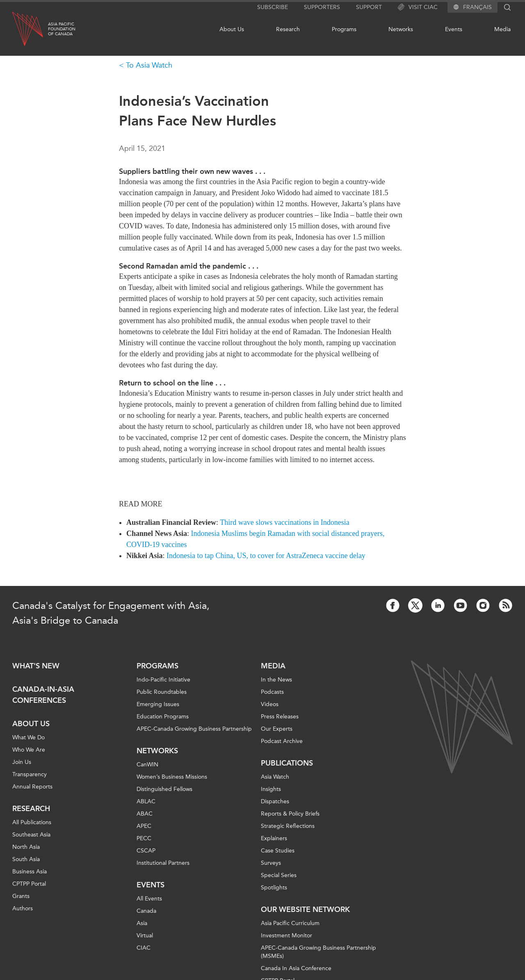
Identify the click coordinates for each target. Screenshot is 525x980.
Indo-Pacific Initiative (163, 680)
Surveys (271, 863)
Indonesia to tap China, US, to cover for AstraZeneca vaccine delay (266, 556)
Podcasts (272, 692)
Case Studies (278, 851)
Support (369, 7)
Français (477, 7)
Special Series (279, 875)
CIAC (144, 948)
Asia (142, 923)
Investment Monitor (286, 936)
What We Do (29, 737)
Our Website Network (305, 909)
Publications (287, 763)
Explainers (274, 838)
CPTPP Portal (29, 884)
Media (502, 29)
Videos (270, 704)
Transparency (30, 774)
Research (288, 29)
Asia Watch (275, 777)
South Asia (26, 859)
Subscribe (273, 7)
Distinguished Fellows (164, 789)
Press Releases (280, 717)
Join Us (22, 762)
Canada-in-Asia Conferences (43, 695)
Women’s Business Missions (172, 777)
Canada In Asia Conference (296, 968)
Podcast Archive (282, 741)
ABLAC (146, 801)
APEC (144, 826)
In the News (276, 680)
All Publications (32, 822)
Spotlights (274, 888)
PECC (144, 838)
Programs (344, 29)
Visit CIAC (418, 7)
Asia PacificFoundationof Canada (62, 29)
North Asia (26, 847)
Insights (271, 789)
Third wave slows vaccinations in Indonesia (284, 522)
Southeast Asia (31, 835)
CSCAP (146, 851)
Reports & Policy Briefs (290, 814)
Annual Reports (32, 787)
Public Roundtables (162, 692)
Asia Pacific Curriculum (290, 923)
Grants (21, 896)
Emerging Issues (158, 704)
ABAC (145, 814)
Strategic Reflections (288, 826)
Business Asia (30, 872)
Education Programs (163, 717)
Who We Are (29, 750)
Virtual (145, 936)
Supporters (322, 7)
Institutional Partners (163, 863)
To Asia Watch (149, 65)
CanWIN (147, 765)
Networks (401, 29)
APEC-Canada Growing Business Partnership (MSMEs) (318, 952)
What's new (36, 666)
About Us (232, 29)
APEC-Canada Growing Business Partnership (194, 729)
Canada (146, 911)
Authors (23, 908)
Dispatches (275, 801)
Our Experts (277, 729)
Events (454, 29)
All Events (149, 899)
